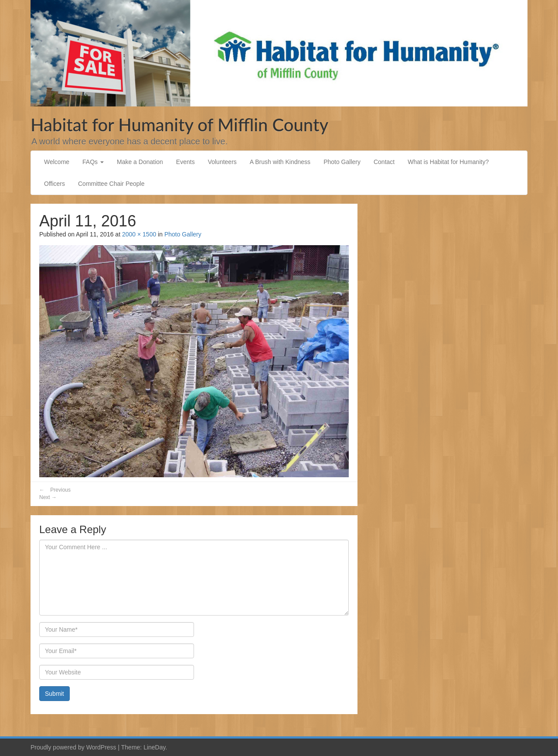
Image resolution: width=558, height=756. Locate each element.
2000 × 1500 (139, 234)
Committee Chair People (111, 184)
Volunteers (222, 162)
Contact (384, 162)
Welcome (57, 162)
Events (185, 162)
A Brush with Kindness (280, 162)
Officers (54, 184)
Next (48, 497)
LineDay (154, 747)
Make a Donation (140, 162)
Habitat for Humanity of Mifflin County (179, 125)
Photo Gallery (342, 162)
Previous (55, 490)
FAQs (93, 162)
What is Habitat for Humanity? (448, 162)
